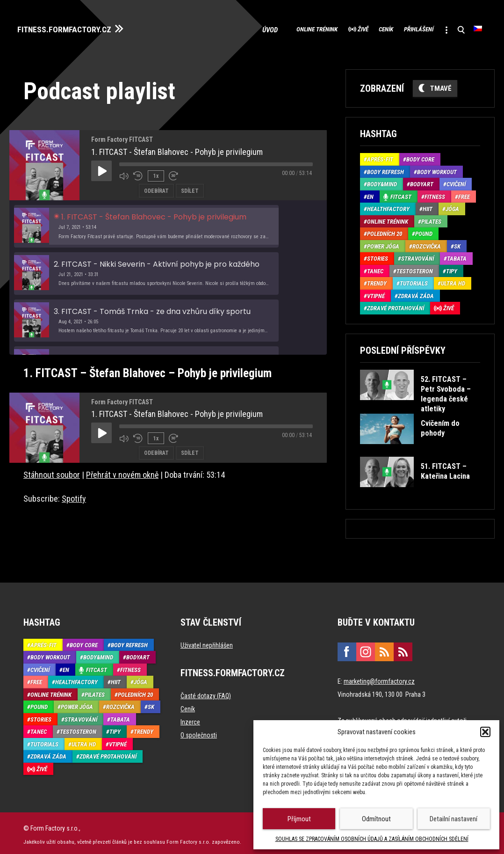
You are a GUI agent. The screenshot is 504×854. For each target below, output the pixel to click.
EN (370, 193)
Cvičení (456, 181)
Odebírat (156, 186)
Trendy (377, 280)
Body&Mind (382, 181)
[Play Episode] (101, 167)
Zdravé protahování (396, 305)
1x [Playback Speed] (155, 172)
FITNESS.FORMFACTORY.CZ (76, 27)
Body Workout (437, 168)
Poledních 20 (385, 230)
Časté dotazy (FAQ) (206, 692)
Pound (424, 230)
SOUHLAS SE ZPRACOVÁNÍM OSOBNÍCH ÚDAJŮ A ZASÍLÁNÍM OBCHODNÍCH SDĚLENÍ (372, 839)
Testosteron (415, 267)
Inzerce (190, 718)
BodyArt (422, 181)
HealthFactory (388, 206)
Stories (378, 255)
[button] (485, 732)
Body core (420, 156)
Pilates (431, 218)
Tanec (375, 267)
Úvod (216, 28)
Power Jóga (383, 243)
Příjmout (299, 819)
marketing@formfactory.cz (379, 678)
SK (457, 243)
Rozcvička (427, 243)
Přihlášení (402, 28)
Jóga (452, 206)
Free (464, 193)
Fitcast (401, 193)
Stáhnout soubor (52, 471)
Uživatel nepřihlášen (207, 642)
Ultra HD (453, 280)
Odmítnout (376, 819)
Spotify (74, 495)
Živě (324, 28)
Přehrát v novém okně (122, 471)
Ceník (358, 28)
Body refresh (385, 168)
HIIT (428, 206)
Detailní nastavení (454, 819)
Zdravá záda (416, 292)
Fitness (435, 193)
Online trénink (266, 28)
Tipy (452, 267)
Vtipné (376, 292)
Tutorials (414, 280)
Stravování (418, 255)
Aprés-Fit (380, 156)
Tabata (457, 255)
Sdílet (190, 186)
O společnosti (199, 731)
